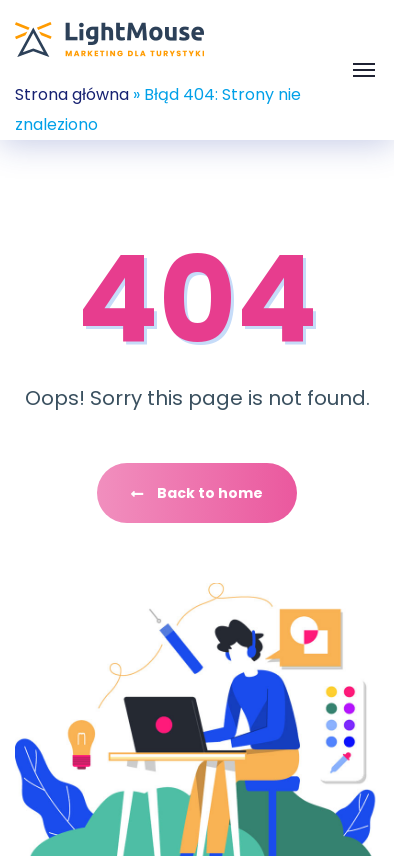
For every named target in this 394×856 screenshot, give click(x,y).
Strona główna (72, 94)
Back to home (197, 493)
